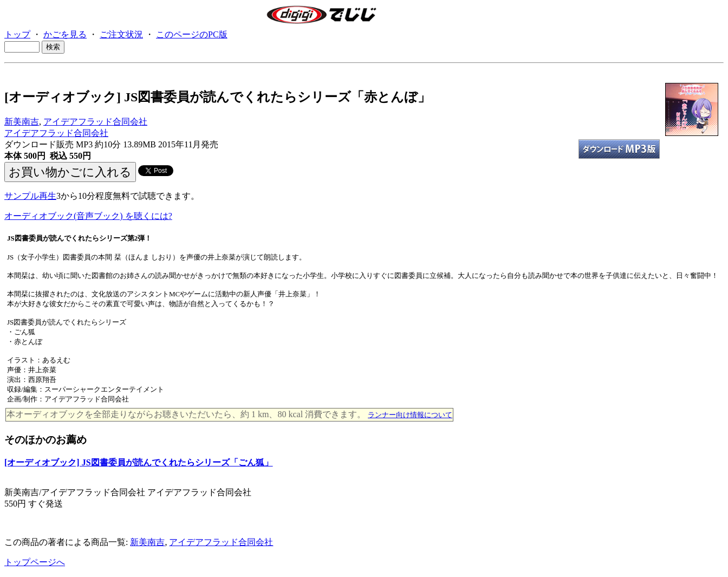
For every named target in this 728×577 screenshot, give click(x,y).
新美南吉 (22, 122)
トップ (17, 34)
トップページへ (35, 562)
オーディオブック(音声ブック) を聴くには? (88, 216)
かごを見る (65, 34)
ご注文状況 (121, 34)
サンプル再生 (30, 196)
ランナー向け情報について (410, 415)
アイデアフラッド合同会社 (95, 122)
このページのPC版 (192, 34)
